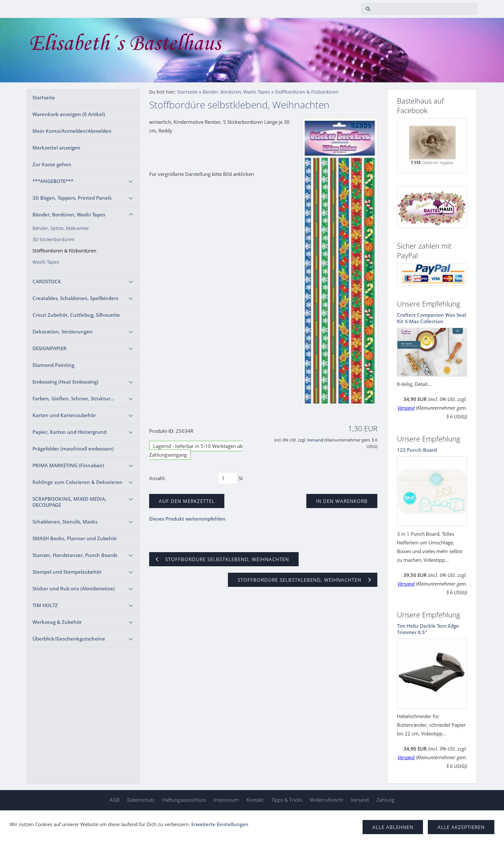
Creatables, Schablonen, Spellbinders (75, 298)
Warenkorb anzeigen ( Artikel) (69, 114)
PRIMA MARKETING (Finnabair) (68, 465)
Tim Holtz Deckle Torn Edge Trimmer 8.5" (428, 629)
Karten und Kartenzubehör (64, 415)
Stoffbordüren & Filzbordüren (64, 251)
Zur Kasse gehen (52, 164)
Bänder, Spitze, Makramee (61, 228)
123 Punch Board (417, 450)
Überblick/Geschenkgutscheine (69, 639)
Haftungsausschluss (184, 800)
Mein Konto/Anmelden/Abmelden (72, 131)
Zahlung (385, 800)
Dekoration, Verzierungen (63, 332)
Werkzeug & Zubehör (57, 622)
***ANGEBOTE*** (53, 181)
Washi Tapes (46, 262)
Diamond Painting (53, 365)
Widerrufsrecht (326, 800)
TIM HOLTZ (45, 605)
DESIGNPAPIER (50, 348)
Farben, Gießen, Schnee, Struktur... (73, 398)
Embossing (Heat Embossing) (65, 382)
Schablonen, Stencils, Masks (65, 522)
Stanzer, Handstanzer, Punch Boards (75, 555)
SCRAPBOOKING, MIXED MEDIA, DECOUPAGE (69, 502)
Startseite (44, 97)
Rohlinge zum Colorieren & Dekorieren (77, 482)
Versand (315, 440)
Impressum (226, 800)
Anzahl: (157, 478)
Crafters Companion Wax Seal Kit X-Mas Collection (432, 318)
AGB (115, 800)
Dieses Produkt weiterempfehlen (187, 519)
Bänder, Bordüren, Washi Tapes (69, 214)
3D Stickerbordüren (54, 240)
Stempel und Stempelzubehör (67, 572)
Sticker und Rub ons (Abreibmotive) (74, 588)
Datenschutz (141, 800)
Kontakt (255, 800)
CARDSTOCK (47, 281)
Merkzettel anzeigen (56, 148)
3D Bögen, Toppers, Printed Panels (72, 198)
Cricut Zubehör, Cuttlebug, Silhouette (76, 315)
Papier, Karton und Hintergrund (69, 432)
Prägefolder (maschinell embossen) (73, 449)
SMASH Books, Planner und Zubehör (75, 538)
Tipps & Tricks (287, 800)
